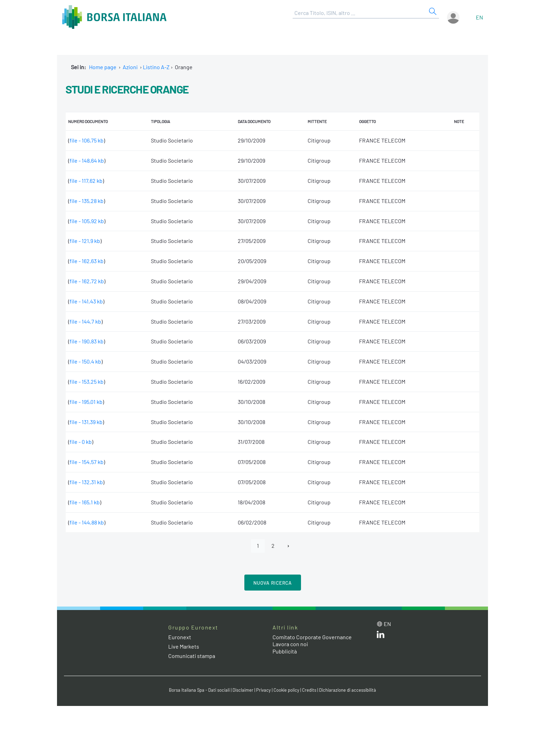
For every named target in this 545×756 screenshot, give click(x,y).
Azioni (130, 67)
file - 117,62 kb (86, 181)
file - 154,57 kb (87, 462)
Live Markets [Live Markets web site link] (184, 646)
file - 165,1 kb (85, 502)
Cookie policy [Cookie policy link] (286, 690)
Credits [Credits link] (309, 690)
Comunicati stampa (192, 656)
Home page (103, 67)
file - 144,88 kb (87, 522)
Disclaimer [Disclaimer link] (243, 690)
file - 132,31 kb (86, 482)
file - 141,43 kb (86, 301)
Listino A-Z (156, 67)
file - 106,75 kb (87, 140)
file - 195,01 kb (86, 402)
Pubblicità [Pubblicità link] (285, 651)
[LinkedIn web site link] (381, 636)
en (479, 17)
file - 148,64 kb (87, 160)
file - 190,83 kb (87, 341)
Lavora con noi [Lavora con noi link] (290, 644)
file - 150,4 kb (85, 361)
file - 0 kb (81, 442)
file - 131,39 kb (86, 422)
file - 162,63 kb (87, 261)
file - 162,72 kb (87, 281)
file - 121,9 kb (85, 241)
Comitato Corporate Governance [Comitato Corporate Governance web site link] (312, 637)
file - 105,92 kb (87, 221)
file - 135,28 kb (87, 201)
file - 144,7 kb (85, 321)
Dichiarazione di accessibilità (348, 690)
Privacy (263, 690)
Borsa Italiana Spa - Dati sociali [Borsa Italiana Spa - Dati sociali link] (199, 690)
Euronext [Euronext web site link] (180, 637)
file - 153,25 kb (87, 381)
